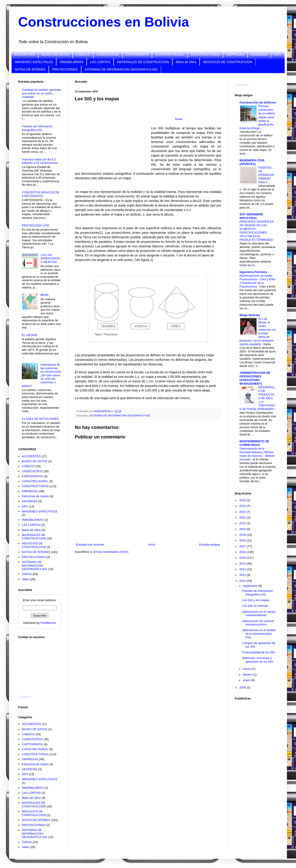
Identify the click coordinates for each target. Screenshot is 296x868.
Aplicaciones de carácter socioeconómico (258, 623)
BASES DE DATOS (55, 54)
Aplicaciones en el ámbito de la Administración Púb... (259, 634)
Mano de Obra (186, 62)
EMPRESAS (235, 54)
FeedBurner (48, 623)
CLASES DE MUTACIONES (40, 419)
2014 (243, 564)
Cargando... (26, 697)
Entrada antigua (210, 545)
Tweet (178, 119)
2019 (243, 535)
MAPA (44, 295)
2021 (243, 523)
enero (247, 680)
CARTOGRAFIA (137, 54)
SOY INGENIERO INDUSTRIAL (251, 216)
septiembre (251, 586)
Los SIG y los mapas (256, 600)
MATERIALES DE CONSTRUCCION (143, 62)
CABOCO (83, 54)
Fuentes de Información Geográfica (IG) (37, 128)
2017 (243, 546)
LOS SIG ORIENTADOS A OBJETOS (50, 258)
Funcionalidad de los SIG (258, 652)
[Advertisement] (41, 664)
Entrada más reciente (90, 545)
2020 (243, 529)
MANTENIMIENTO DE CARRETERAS (254, 443)
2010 (243, 581)
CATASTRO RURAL (170, 54)
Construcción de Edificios (258, 102)
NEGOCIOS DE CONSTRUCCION (228, 62)
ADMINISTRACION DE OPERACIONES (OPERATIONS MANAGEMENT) (255, 378)
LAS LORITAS (100, 62)
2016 (243, 552)
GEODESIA (259, 54)
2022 (243, 518)
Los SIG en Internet (255, 606)
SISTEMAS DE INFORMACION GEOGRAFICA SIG (121, 69)
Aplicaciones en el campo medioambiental (259, 614)
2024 (243, 506)
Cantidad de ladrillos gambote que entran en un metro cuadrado (41, 93)
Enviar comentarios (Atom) (111, 552)
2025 (243, 500)
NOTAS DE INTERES (30, 69)
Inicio (152, 545)
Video (26, 579)
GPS (278, 54)
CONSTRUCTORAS (205, 54)
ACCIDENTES (25, 54)
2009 (243, 687)
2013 (243, 569)
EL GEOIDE (30, 335)
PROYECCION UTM (35, 225)
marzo (247, 669)
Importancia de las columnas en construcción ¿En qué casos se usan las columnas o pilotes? (41, 375)
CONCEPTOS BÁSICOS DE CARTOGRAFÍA (40, 194)
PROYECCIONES (65, 69)
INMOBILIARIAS (71, 62)
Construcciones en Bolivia (104, 22)
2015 (243, 558)
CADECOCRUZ (108, 54)
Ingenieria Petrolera (253, 272)
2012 (243, 575)
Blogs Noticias (250, 315)
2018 (243, 540)
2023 (243, 512)
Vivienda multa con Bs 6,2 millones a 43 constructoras (40, 161)
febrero (248, 675)
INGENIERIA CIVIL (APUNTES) (252, 162)
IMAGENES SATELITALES (34, 62)
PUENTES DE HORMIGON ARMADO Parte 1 (266, 175)
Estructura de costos (35, 496)
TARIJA (27, 574)
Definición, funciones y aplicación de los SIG (258, 660)
